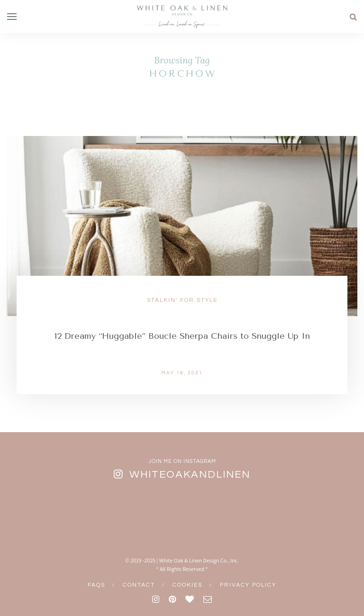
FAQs (96, 585)
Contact (139, 585)
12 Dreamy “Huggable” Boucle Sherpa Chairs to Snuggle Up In (182, 336)
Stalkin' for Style (182, 300)
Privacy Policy (248, 585)
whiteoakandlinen (190, 475)
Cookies (187, 585)
